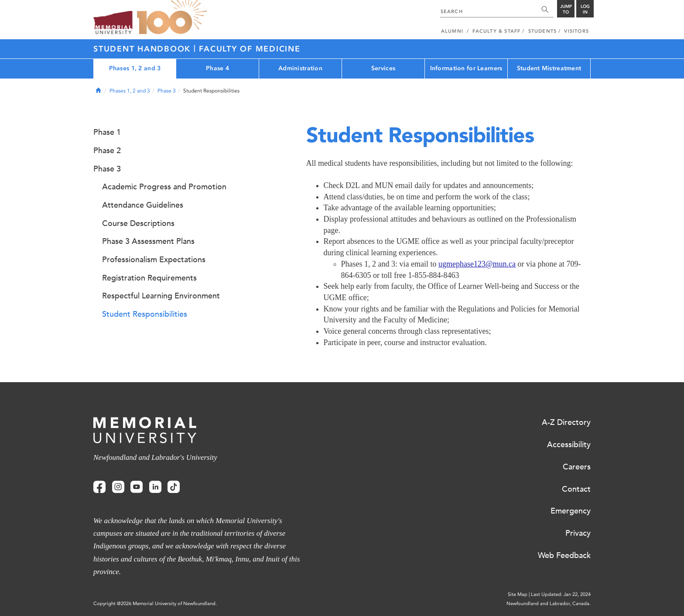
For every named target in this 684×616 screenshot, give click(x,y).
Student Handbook (144, 49)
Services (383, 68)
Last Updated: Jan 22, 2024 (561, 594)
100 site (172, 17)
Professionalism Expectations (154, 260)
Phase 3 (167, 91)
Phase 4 (217, 68)
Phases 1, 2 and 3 (135, 68)
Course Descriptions (138, 223)
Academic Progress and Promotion (164, 187)
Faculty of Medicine (250, 49)
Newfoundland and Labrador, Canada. (549, 604)
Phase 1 (107, 132)
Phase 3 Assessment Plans (148, 241)
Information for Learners (466, 68)
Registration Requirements (149, 278)
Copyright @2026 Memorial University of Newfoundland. (155, 604)
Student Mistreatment (549, 68)
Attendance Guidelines (143, 205)
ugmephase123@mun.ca (477, 264)
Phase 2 (107, 151)
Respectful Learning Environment (161, 296)
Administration (300, 68)
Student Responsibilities (145, 314)
